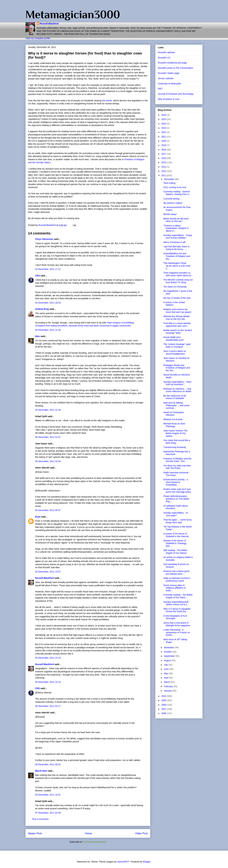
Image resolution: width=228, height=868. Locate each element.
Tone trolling (169, 183)
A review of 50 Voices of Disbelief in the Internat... (177, 535)
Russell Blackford (49, 24)
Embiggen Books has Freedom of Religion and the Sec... (177, 368)
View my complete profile (38, 38)
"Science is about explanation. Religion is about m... (176, 228)
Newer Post (35, 833)
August (168, 660)
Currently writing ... (173, 199)
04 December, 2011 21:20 (48, 330)
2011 (164, 175)
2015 (164, 162)
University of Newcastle (169, 84)
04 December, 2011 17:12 (48, 269)
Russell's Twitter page (169, 73)
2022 (164, 132)
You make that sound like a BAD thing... (177, 442)
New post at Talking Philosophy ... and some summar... (176, 405)
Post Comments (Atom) (95, 842)
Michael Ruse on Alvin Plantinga (174, 425)
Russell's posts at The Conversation (176, 68)
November (169, 647)
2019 (164, 145)
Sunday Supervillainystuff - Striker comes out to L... (177, 603)
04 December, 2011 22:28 (48, 410)
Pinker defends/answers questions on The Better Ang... (176, 499)
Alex (38, 336)
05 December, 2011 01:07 (48, 437)
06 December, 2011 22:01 (48, 795)
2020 (164, 141)
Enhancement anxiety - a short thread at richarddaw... (176, 482)
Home (88, 833)
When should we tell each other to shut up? (176, 220)
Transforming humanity (175, 447)
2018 (164, 150)
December (169, 179)
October (168, 652)
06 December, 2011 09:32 (48, 764)
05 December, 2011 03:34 (48, 461)
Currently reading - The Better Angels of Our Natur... (178, 596)
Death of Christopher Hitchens (174, 414)
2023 (164, 128)
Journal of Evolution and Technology (176, 94)
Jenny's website (166, 78)
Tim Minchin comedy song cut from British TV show (178, 281)
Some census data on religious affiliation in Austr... (175, 588)
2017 (164, 154)
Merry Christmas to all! (174, 242)
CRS (38, 276)
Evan (38, 517)
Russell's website (166, 52)
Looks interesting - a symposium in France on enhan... (177, 632)
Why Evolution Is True (169, 99)
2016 (164, 158)
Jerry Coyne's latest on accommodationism (175, 352)
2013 (164, 167)
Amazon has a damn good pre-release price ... (176, 573)
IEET (160, 89)
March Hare (41, 771)
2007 (164, 709)
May (166, 673)
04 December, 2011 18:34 (48, 303)
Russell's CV (164, 58)
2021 (164, 137)
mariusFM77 (123, 862)
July (166, 665)
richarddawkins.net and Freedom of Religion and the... (177, 256)
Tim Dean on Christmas (175, 287)
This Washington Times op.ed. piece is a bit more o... (177, 266)
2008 (164, 705)
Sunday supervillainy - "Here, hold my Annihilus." (178, 383)
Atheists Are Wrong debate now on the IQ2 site (177, 318)
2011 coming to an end (175, 187)
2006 (164, 713)
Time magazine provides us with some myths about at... (178, 274)
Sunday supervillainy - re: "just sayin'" (176, 514)
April (166, 678)
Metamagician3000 (73, 14)
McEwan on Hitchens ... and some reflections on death (177, 390)
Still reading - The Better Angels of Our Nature (175, 552)
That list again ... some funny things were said (178, 521)
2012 (164, 171)
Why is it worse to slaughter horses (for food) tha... (177, 610)
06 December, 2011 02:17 (48, 706)
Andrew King (42, 309)
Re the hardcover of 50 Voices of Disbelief (175, 397)
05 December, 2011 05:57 (48, 510)
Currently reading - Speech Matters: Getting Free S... (177, 193)
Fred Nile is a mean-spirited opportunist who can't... (177, 325)
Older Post (141, 833)
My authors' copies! (173, 203)
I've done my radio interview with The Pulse (177, 467)
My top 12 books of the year (177, 298)
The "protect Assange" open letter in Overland (177, 346)
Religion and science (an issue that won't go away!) (177, 311)
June (167, 669)
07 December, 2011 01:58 (48, 813)
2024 (164, 124)
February (169, 686)
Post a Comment (40, 819)
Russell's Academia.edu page (172, 63)
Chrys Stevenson (44, 239)
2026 (164, 115)
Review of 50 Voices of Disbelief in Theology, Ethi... (175, 543)
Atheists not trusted (173, 419)
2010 (164, 696)
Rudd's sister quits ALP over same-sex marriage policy (177, 491)
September (170, 656)
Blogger (147, 862)
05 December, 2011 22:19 (48, 658)
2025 (164, 119)
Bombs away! (170, 214)
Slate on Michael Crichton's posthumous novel (177, 579)
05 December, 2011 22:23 (48, 682)
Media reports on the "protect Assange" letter (178, 332)
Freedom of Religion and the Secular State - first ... (177, 460)
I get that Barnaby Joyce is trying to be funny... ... (176, 248)
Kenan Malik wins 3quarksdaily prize (174, 339)
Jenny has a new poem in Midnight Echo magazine (177, 624)
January (168, 691)
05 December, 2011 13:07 (48, 572)
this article (107, 101)
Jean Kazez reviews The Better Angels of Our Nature (175, 433)
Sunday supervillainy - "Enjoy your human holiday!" (178, 237)
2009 (164, 700)
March (167, 682)
